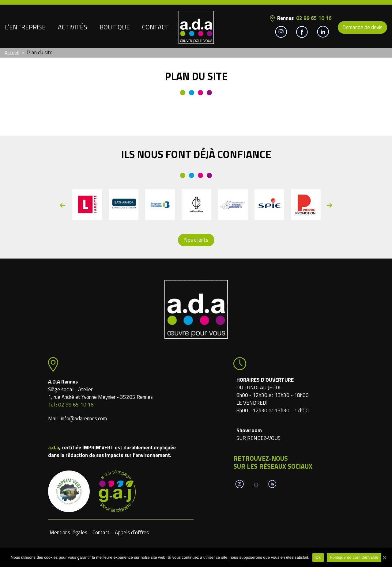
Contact (156, 27)
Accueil (12, 53)
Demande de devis (362, 27)
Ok (318, 557)
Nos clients (196, 240)
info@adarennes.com (84, 418)
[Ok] (384, 558)
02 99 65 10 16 (314, 18)
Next (330, 205)
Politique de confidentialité (354, 557)
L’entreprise (25, 27)
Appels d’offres (132, 532)
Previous (62, 205)
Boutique (115, 27)
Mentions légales (68, 532)
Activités (73, 27)
